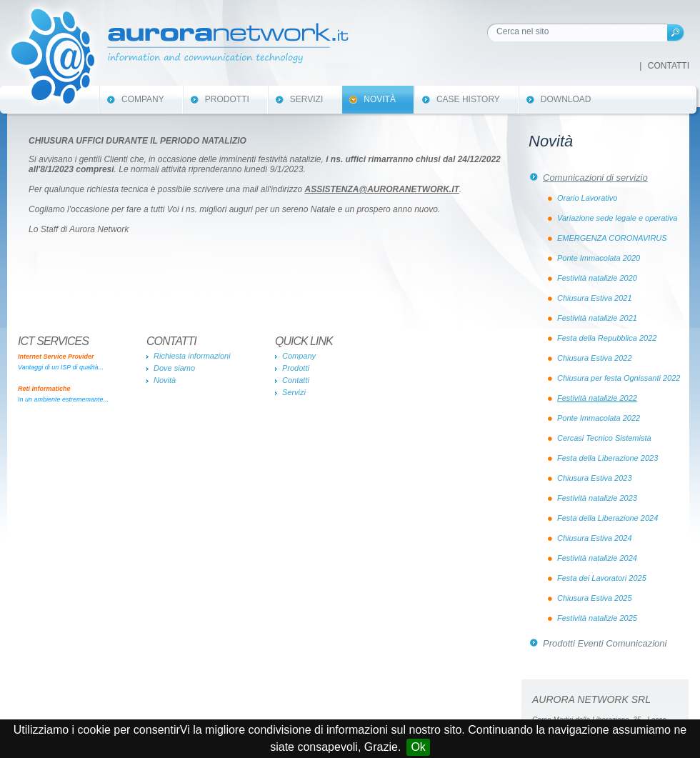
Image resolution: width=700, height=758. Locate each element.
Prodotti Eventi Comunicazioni (605, 643)
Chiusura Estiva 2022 (595, 358)
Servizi (306, 99)
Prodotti (227, 99)
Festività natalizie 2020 (597, 278)
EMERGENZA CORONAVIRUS (612, 238)
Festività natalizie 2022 (597, 398)
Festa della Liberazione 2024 (607, 518)
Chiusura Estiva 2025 (595, 598)
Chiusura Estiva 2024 (595, 538)
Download (566, 99)
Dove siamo (174, 368)
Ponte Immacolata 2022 (599, 418)
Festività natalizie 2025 (597, 618)
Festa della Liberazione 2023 (607, 458)
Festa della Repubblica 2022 (607, 338)
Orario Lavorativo (587, 198)
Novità (380, 99)
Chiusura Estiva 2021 (595, 298)
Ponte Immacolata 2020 (599, 258)
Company (143, 99)
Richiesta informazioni (192, 356)
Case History (468, 99)
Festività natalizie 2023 (597, 498)
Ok (418, 747)
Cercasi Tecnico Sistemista (604, 438)
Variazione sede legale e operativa (617, 218)
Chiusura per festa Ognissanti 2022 (619, 378)
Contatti (669, 66)
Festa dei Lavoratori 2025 (602, 578)
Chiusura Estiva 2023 (595, 478)
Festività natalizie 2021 (597, 318)
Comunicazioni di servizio (595, 178)
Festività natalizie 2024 (597, 558)
